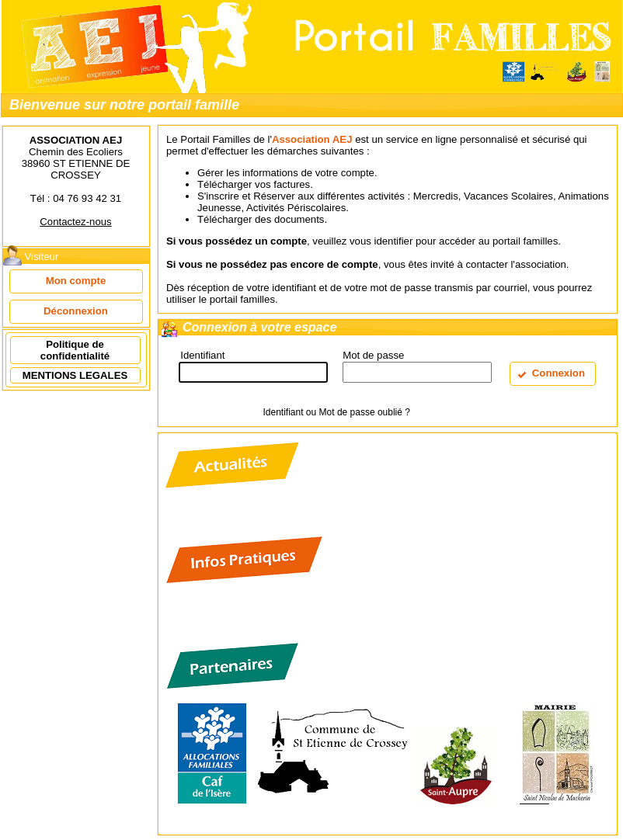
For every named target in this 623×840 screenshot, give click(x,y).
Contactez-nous (75, 222)
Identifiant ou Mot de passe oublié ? (336, 412)
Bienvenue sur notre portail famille (124, 105)
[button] (76, 281)
